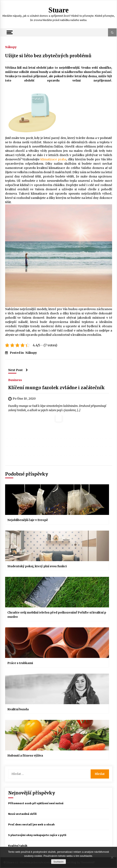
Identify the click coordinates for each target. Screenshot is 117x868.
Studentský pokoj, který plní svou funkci (37, 566)
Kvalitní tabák (18, 846)
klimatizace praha (53, 159)
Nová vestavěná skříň (22, 814)
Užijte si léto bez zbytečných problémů (48, 56)
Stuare (59, 10)
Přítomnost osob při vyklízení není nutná (36, 803)
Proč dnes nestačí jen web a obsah (31, 824)
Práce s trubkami (20, 663)
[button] (112, 32)
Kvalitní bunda (18, 709)
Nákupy (11, 47)
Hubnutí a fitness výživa (25, 756)
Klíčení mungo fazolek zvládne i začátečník (56, 388)
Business (15, 380)
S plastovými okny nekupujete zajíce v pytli (37, 835)
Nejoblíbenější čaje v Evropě (28, 520)
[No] (112, 857)
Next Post (18, 370)
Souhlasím (59, 862)
